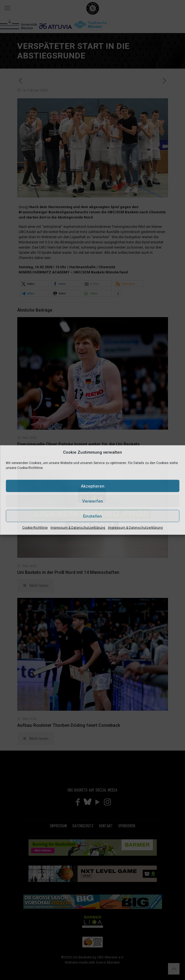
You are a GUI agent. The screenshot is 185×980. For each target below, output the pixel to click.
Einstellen (92, 516)
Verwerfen (93, 501)
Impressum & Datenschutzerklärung (78, 528)
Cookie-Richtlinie (35, 528)
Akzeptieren (93, 486)
